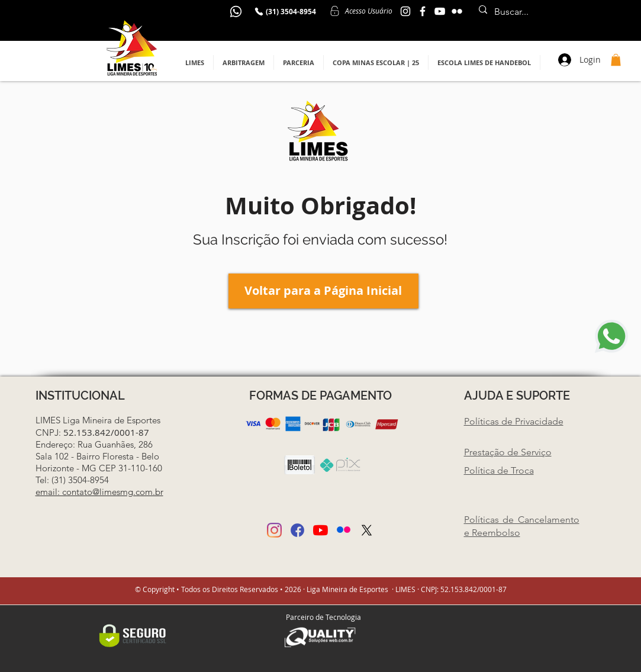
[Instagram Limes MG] (405, 11)
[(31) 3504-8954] (285, 11)
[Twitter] (367, 530)
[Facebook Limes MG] (423, 11)
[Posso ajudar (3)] (344, 530)
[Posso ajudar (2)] (297, 530)
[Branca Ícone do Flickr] (457, 11)
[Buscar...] (545, 12)
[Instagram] (274, 530)
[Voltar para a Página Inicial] (323, 291)
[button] (195, 62)
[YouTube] (440, 11)
